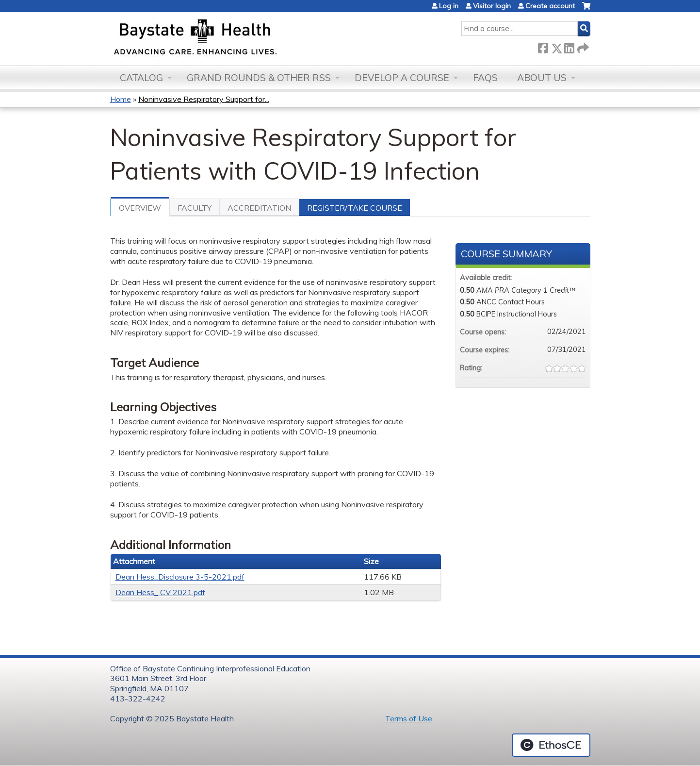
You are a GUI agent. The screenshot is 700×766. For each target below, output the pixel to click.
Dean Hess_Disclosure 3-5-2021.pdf (180, 577)
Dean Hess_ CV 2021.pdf (160, 592)
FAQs (485, 78)
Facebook (543, 46)
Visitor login (492, 6)
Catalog (141, 78)
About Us (542, 78)
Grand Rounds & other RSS (259, 78)
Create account (550, 6)
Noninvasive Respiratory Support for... (204, 99)
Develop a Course (402, 78)
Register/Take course (355, 208)
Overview (140, 208)
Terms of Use (408, 718)
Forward (582, 46)
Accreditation (259, 208)
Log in (449, 6)
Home (121, 99)
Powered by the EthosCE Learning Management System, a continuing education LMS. (551, 745)
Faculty (195, 208)
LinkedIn (569, 46)
